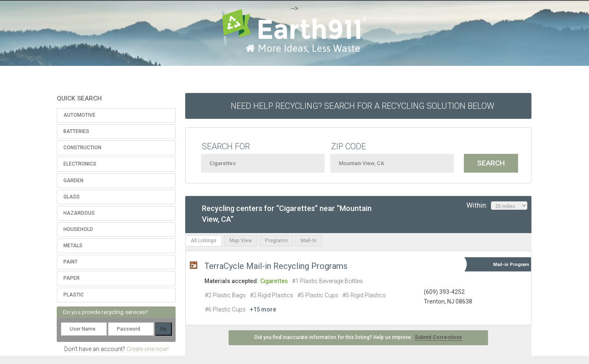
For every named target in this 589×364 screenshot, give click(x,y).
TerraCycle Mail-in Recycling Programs (276, 266)
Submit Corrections (438, 337)
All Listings (204, 241)
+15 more (263, 309)
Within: (497, 206)
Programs (276, 241)
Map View (241, 241)
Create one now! (147, 349)
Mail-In (309, 241)
